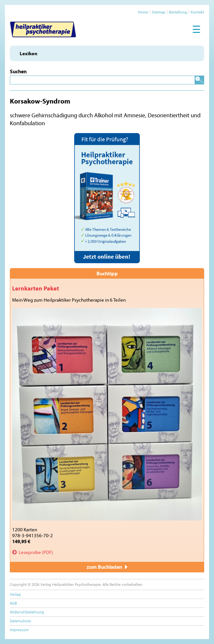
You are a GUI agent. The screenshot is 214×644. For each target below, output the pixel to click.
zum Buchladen (107, 567)
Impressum (19, 630)
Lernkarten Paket (36, 288)
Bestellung (178, 12)
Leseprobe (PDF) (36, 552)
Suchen (18, 71)
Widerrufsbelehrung (27, 612)
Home (143, 12)
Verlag (15, 594)
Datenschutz (20, 621)
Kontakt (197, 12)
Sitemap (159, 12)
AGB (13, 603)
